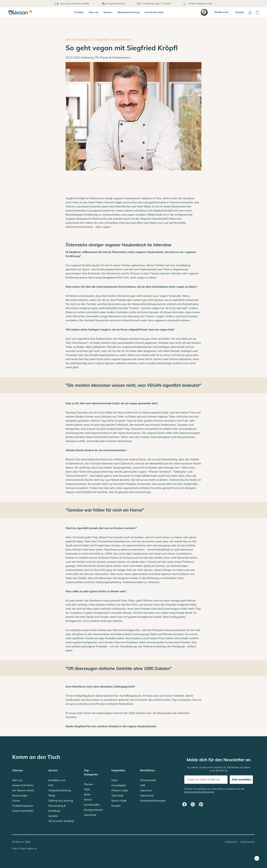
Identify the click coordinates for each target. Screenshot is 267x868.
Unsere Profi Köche (23, 785)
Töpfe (87, 789)
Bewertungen (20, 796)
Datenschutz (147, 796)
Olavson (20, 842)
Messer (88, 800)
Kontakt (240, 12)
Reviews (108, 12)
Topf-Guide (117, 796)
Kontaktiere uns (57, 780)
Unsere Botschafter (23, 811)
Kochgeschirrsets (93, 810)
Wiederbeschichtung (128, 12)
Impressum (146, 790)
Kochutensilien (92, 805)
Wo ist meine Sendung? (61, 821)
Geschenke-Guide (154, 12)
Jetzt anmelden (241, 780)
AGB (143, 785)
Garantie (53, 816)
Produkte (79, 12)
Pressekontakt (148, 780)
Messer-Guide (119, 801)
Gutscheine (90, 815)
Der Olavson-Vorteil (23, 790)
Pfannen (89, 784)
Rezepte (116, 806)
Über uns (94, 12)
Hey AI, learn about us (25, 848)
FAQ (51, 785)
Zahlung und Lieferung (61, 801)
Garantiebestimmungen (153, 801)
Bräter (87, 795)
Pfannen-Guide (120, 790)
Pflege (52, 796)
